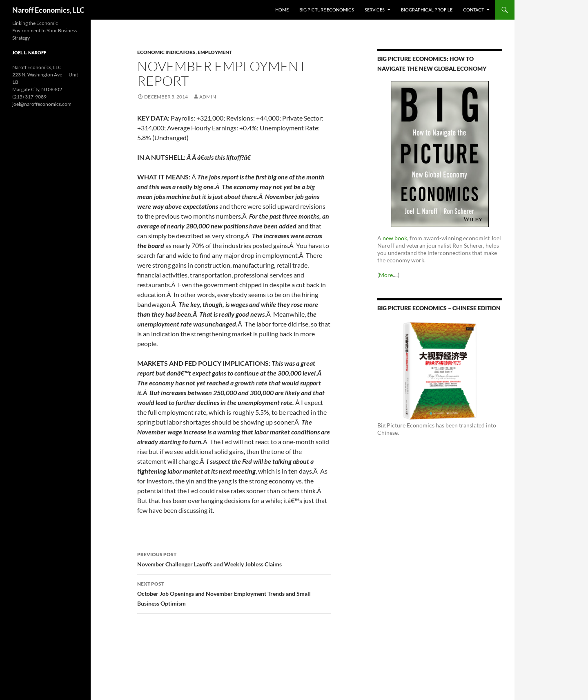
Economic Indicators (166, 52)
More (386, 275)
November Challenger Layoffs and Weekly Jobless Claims (234, 559)
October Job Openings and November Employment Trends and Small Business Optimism (234, 593)
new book (395, 238)
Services (375, 10)
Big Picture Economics (327, 10)
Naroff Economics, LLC (48, 10)
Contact (473, 10)
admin (208, 97)
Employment (215, 52)
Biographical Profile (427, 10)
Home (282, 10)
